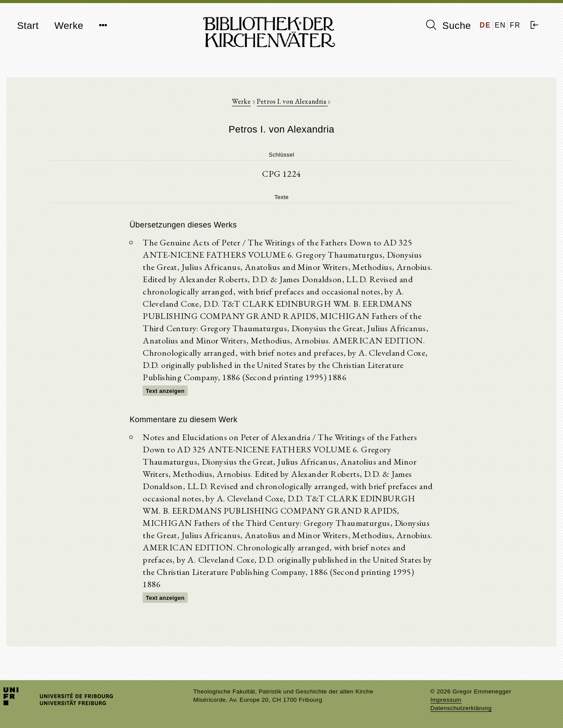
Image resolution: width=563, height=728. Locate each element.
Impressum (446, 700)
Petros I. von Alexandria (292, 101)
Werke (69, 26)
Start (28, 26)
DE (485, 25)
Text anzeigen (165, 391)
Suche (448, 25)
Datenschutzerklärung (461, 708)
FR (515, 25)
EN (500, 25)
